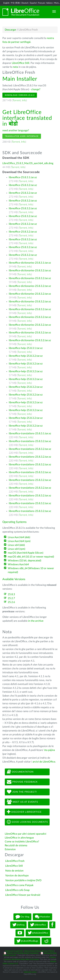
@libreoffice (38, 925)
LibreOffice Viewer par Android (23, 895)
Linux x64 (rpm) (16, 549)
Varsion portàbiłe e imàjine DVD (23, 880)
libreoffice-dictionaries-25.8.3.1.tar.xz (30, 263)
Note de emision (14, 871)
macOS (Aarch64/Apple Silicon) (26, 553)
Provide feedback (22, 782)
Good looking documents (27, 822)
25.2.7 (11, 598)
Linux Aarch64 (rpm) (19, 541)
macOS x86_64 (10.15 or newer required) (31, 557)
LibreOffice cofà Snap (17, 890)
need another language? (16, 130)
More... (57, 3)
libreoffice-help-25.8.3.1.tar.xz (26, 348)
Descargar (10, 30)
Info (24, 100)
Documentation (20, 772)
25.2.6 (11, 602)
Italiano (50, 3)
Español (33, 3)
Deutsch (25, 3)
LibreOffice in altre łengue (19, 838)
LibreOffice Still (21, 63)
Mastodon (42, 917)
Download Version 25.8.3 (20, 95)
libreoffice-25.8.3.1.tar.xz (23, 177)
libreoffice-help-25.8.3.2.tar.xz (26, 356)
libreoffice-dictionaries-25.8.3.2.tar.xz (30, 271)
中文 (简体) (15, 3)
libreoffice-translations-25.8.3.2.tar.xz (30, 441)
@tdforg (18, 925)
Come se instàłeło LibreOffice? (22, 842)
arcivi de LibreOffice (44, 762)
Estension (10, 849)
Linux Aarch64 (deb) (19, 537)
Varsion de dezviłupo (17, 876)
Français (42, 3)
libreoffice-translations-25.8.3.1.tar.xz (30, 433)
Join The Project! (22, 792)
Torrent (17, 100)
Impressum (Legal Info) (14, 951)
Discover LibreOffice (24, 812)
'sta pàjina (49, 750)
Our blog (22, 917)
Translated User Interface (22, 136)
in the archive (36, 621)
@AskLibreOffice (38, 933)
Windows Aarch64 (18, 564)
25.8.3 (11, 594)
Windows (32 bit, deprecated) (24, 561)
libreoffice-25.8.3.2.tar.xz (23, 185)
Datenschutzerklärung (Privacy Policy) (39, 951)
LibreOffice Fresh (15, 861)
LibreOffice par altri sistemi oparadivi (26, 834)
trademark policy (30, 972)
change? (36, 89)
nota (15, 67)
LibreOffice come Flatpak (19, 885)
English (6, 3)
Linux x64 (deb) (16, 545)
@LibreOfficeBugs (27, 941)
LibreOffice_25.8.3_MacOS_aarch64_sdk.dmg (28, 163)
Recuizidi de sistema (16, 845)
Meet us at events (22, 802)
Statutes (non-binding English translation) (23, 953)
